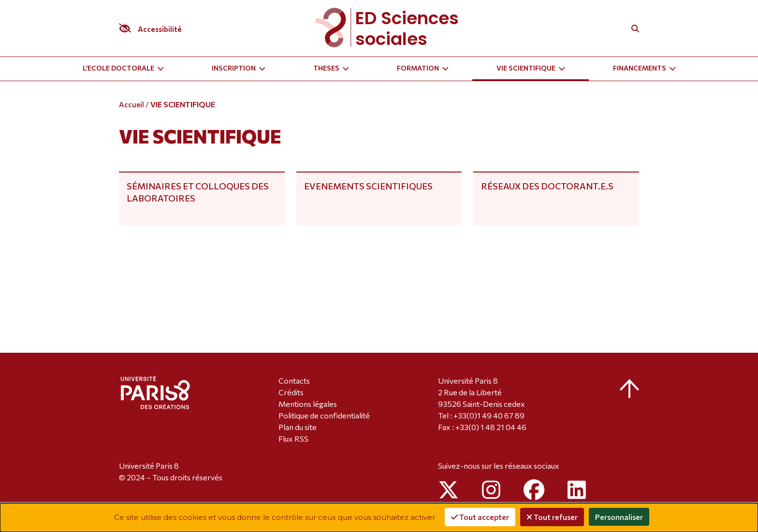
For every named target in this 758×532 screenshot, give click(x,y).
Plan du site (298, 427)
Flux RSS (293, 439)
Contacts (294, 381)
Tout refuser (552, 517)
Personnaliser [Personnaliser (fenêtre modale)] (619, 517)
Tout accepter (480, 517)
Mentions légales (308, 404)
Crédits (291, 392)
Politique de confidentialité (324, 415)
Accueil (131, 104)
